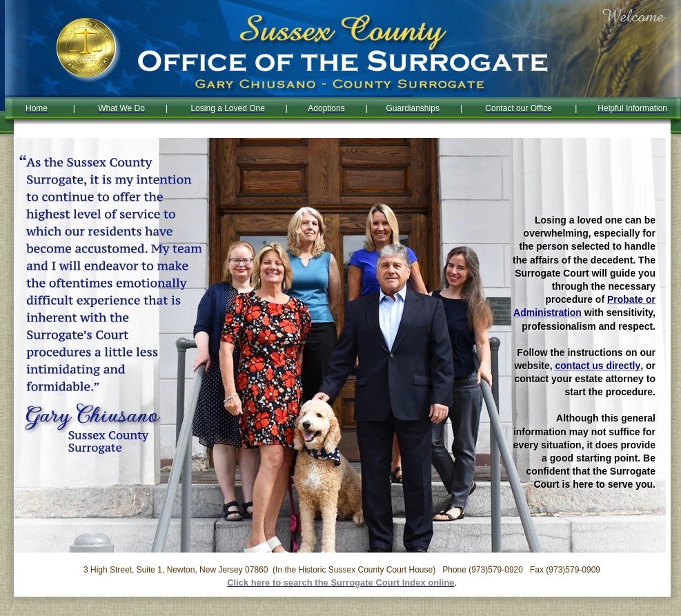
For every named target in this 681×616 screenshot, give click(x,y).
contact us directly (598, 366)
